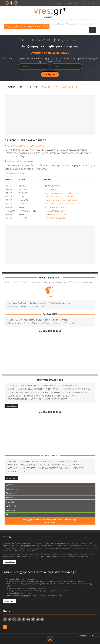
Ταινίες (10, 515)
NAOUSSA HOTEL (29, 468)
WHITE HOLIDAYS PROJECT (56, 399)
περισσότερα (11, 406)
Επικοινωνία (70, 323)
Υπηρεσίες (65, 320)
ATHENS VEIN (36, 399)
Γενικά (10, 320)
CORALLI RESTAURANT (74, 468)
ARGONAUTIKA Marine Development (61, 193)
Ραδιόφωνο (12, 511)
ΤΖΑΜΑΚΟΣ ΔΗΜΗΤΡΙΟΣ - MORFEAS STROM (42, 396)
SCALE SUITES (13, 386)
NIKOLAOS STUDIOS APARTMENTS (77, 389)
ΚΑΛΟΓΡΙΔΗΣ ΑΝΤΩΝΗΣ (55, 215)
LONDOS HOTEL (70, 396)
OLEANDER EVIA (14, 396)
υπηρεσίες (75, 3)
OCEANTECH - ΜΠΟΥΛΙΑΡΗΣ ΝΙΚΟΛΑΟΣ (63, 204)
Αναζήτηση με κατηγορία (60, 303)
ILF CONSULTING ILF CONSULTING (24, 146)
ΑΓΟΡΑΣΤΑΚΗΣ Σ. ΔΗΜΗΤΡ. (57, 208)
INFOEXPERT (13, 465)
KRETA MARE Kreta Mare (19, 162)
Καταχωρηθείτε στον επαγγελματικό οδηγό (28, 30)
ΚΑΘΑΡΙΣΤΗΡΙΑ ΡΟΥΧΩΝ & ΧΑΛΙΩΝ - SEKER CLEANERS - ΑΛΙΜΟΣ (34, 389)
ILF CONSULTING (52, 186)
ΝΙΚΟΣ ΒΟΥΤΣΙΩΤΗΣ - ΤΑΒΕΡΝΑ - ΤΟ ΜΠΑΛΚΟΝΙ (41, 465)
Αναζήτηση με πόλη (38, 307)
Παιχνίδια (11, 506)
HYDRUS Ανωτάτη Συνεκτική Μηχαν (61, 200)
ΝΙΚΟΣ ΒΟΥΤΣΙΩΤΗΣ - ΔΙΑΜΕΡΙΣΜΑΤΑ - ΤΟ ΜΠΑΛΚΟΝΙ (29, 462)
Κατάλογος (12, 489)
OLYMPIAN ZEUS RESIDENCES (76, 393)
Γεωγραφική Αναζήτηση (17, 303)
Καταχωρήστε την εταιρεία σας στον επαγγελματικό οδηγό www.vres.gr (50, 521)
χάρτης (95, 3)
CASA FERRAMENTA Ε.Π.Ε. (74, 465)
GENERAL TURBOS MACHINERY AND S (62, 197)
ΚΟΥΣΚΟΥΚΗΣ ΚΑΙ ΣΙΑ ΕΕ (17, 399)
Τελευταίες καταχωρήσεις (18, 323)
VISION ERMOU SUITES (32, 386)
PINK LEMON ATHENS (69, 386)
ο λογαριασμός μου (54, 3)
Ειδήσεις (11, 502)
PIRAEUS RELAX (50, 386)
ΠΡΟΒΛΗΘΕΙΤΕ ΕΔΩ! (16, 174)
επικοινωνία (86, 3)
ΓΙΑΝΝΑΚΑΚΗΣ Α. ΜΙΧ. (55, 211)
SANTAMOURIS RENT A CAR (51, 468)
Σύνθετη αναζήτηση (38, 303)
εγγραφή (66, 3)
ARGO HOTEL (13, 468)
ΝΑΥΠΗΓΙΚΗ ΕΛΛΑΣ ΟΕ (55, 218)
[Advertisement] (50, 115)
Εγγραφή (58, 323)
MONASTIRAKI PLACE (16, 472)
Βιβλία (10, 498)
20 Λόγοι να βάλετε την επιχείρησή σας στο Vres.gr (37, 320)
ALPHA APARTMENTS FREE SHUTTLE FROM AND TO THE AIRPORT (34, 393)
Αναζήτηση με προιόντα (17, 307)
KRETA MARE (50, 190)
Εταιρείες (11, 485)
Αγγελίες (11, 493)
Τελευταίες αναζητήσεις (41, 323)
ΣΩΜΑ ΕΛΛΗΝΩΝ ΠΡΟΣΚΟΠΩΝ (68, 462)
